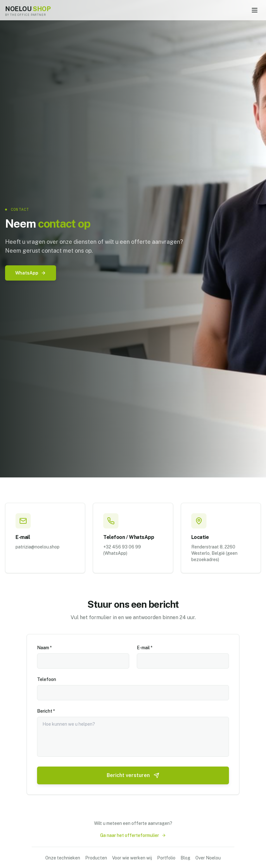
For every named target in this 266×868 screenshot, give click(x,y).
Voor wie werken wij (132, 858)
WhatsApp (31, 273)
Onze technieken (63, 858)
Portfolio (166, 858)
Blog (185, 858)
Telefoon (47, 679)
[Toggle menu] (255, 10)
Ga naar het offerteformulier (133, 835)
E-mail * (145, 647)
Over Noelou (208, 858)
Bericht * (46, 710)
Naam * (44, 647)
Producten (96, 858)
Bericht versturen (133, 775)
